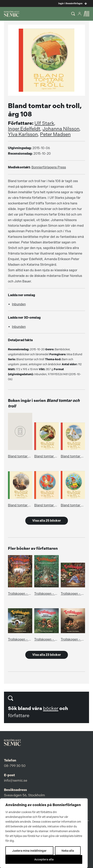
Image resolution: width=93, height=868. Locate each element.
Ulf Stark (44, 123)
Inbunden (19, 304)
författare (19, 716)
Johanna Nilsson (61, 129)
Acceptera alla (44, 859)
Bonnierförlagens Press (49, 167)
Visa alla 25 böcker (47, 521)
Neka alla (68, 851)
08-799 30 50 (15, 766)
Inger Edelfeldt (24, 129)
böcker (51, 708)
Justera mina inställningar (29, 851)
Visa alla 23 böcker (47, 655)
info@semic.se (16, 780)
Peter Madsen (55, 134)
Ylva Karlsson (23, 134)
